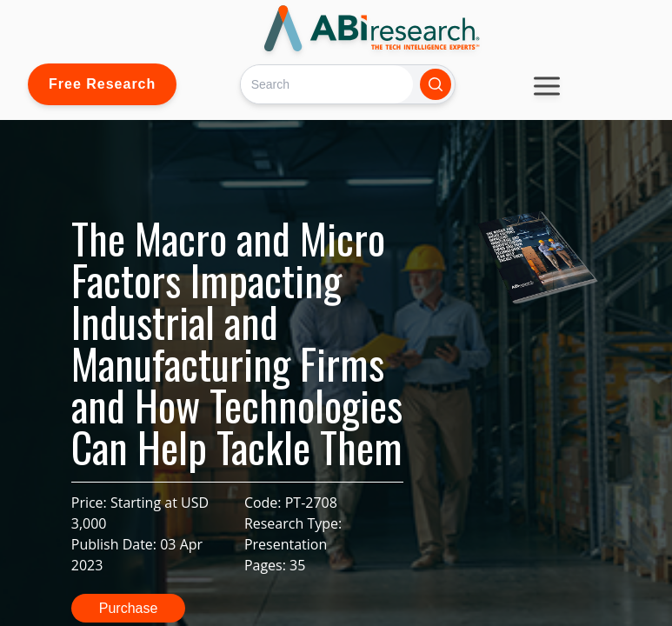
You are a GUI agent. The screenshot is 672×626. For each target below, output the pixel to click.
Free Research (102, 84)
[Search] (326, 84)
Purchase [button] (129, 608)
